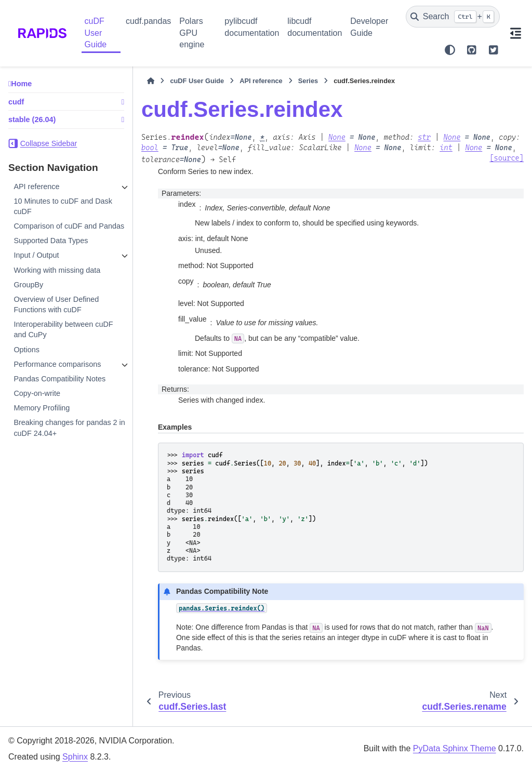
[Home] (151, 81)
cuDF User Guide (96, 33)
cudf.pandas (148, 21)
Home (21, 84)
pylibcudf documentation (252, 27)
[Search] (453, 17)
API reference (36, 187)
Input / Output (36, 255)
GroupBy (28, 285)
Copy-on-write (37, 393)
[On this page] (516, 33)
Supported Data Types (51, 241)
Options (26, 350)
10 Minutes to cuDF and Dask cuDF (63, 206)
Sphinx (75, 757)
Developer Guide (369, 27)
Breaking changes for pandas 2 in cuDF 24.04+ (69, 428)
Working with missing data (57, 270)
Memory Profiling (42, 408)
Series (308, 81)
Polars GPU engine (192, 33)
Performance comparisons (57, 364)
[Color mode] (450, 50)
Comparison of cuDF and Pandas (69, 226)
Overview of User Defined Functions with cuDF (56, 304)
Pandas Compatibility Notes (59, 379)
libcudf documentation (315, 27)
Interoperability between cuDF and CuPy (63, 329)
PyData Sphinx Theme (455, 748)
